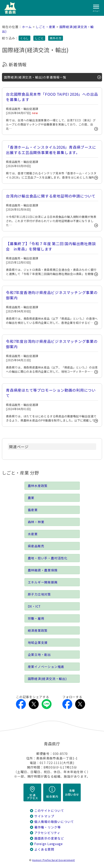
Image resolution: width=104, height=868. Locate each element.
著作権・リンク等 (48, 827)
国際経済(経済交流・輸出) (47, 679)
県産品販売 (36, 546)
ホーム (27, 27)
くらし (24, 38)
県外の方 (56, 38)
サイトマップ (44, 816)
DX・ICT (34, 606)
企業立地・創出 (39, 655)
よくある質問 (44, 849)
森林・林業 (36, 522)
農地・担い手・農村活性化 (48, 558)
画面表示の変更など (49, 838)
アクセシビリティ (47, 833)
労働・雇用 (36, 618)
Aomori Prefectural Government (53, 860)
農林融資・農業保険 (43, 570)
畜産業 (33, 510)
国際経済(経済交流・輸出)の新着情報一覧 (35, 77)
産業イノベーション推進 (46, 667)
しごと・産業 (45, 27)
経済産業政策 (38, 630)
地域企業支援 (38, 642)
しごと (39, 38)
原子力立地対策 (39, 594)
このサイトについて (49, 811)
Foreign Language (49, 844)
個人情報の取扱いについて (54, 822)
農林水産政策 (38, 486)
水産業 (33, 534)
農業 (31, 498)
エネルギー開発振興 (43, 582)
